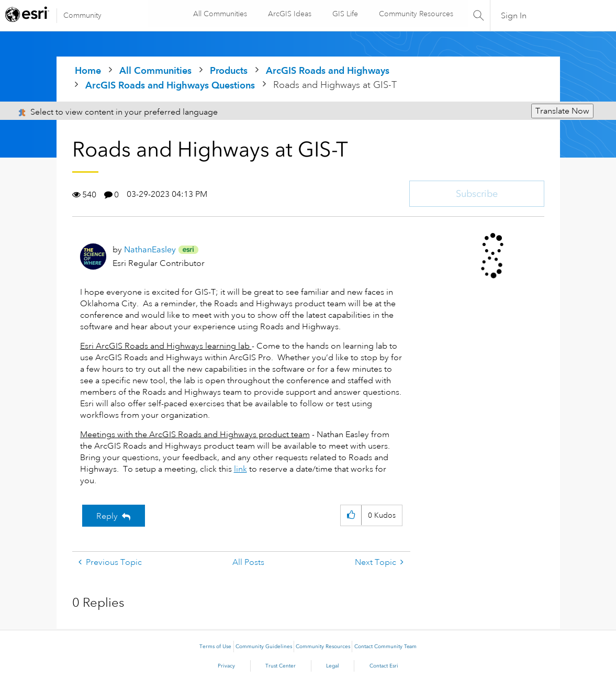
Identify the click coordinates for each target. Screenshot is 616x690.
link (240, 469)
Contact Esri (384, 666)
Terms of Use (215, 647)
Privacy (226, 666)
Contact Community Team (385, 647)
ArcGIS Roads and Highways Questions (170, 85)
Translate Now (562, 111)
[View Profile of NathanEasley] (150, 249)
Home (88, 70)
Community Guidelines (264, 647)
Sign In (514, 16)
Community (82, 15)
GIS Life (344, 14)
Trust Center (281, 666)
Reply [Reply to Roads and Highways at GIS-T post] (107, 516)
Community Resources (415, 14)
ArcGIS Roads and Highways (328, 70)
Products (229, 70)
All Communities (219, 14)
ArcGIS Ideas (289, 14)
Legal (333, 666)
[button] (351, 515)
